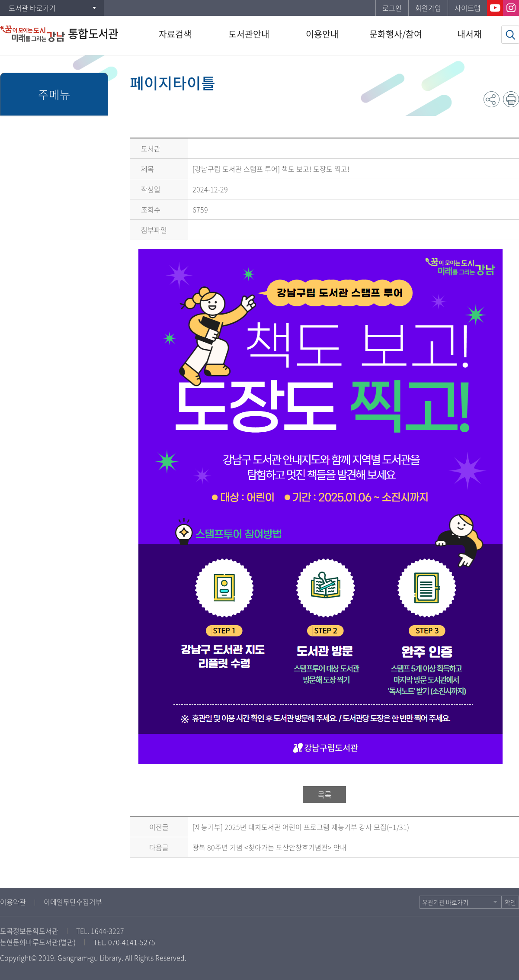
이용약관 (13, 902)
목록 (324, 795)
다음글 (159, 847)
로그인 (392, 8)
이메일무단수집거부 (73, 902)
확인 (510, 902)
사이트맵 (468, 8)
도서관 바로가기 (32, 8)
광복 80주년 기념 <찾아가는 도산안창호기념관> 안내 (269, 847)
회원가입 (428, 8)
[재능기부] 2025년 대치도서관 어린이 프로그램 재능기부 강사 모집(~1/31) (301, 827)
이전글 (159, 827)
